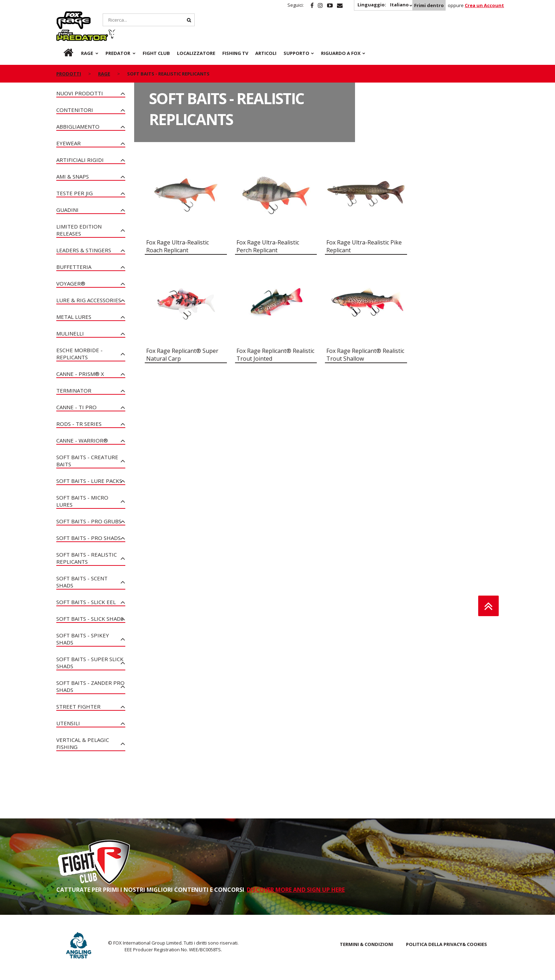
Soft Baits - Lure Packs (89, 481)
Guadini (67, 210)
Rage (63, 15)
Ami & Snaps (73, 176)
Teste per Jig (75, 193)
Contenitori (75, 110)
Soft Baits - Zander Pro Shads (90, 686)
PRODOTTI (69, 56)
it (62, 35)
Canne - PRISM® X (80, 374)
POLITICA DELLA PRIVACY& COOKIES (447, 944)
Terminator (74, 390)
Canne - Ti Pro (76, 407)
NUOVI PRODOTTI (80, 93)
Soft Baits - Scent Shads (82, 582)
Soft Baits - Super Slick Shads (90, 663)
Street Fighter (78, 706)
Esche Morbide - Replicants (79, 354)
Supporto (296, 35)
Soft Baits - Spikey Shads (83, 639)
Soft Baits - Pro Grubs (89, 521)
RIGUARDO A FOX (341, 35)
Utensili (68, 723)
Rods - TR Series (79, 424)
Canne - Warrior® (82, 440)
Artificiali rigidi (80, 160)
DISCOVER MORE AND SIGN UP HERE (296, 890)
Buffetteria (74, 267)
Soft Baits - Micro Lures (82, 501)
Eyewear (68, 143)
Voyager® (71, 283)
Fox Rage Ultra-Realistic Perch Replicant (268, 246)
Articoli (266, 35)
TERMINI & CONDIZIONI (367, 944)
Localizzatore (196, 35)
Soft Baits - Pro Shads (88, 538)
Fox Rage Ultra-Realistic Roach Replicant (178, 246)
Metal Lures (74, 317)
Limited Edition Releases (79, 230)
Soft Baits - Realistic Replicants (87, 558)
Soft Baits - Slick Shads (90, 619)
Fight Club (156, 35)
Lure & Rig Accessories (89, 300)
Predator (119, 15)
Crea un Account (484, 5)
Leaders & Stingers (84, 250)
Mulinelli (70, 333)
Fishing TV (235, 35)
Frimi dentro (429, 5)
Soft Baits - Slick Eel (86, 602)
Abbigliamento (78, 126)
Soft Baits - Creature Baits (87, 461)
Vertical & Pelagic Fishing (83, 743)
